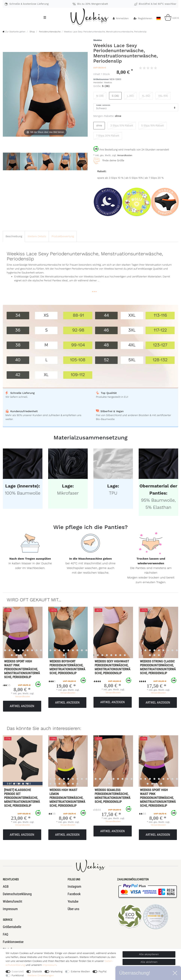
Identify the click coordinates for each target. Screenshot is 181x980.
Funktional (18, 975)
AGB (6, 886)
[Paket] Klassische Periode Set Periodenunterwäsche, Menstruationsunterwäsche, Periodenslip (22, 798)
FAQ (6, 934)
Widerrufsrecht (12, 901)
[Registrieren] (143, 18)
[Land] (158, 17)
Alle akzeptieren (149, 954)
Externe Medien (80, 971)
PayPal (103, 971)
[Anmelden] (121, 18)
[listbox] (64, 632)
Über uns (73, 909)
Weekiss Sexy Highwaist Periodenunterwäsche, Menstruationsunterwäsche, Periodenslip (113, 667)
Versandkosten (124, 155)
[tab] (14, 236)
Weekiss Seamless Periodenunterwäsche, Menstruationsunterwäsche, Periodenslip (113, 796)
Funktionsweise (13, 942)
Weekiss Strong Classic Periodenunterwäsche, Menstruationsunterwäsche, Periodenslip (158, 667)
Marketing (56, 971)
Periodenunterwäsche (49, 32)
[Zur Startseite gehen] (14, 32)
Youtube (73, 901)
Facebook (74, 894)
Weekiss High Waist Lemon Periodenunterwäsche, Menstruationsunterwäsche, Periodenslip (67, 798)
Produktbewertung (63, 236)
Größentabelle (12, 927)
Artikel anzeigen (22, 706)
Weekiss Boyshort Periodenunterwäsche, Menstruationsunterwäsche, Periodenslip (67, 667)
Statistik (37, 971)
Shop (32, 32)
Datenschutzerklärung (17, 894)
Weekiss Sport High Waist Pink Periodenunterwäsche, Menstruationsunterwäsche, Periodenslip (22, 669)
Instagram (74, 886)
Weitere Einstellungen (41, 975)
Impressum (10, 909)
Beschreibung (14, 236)
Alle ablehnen (149, 962)
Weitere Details (37, 236)
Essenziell (18, 971)
